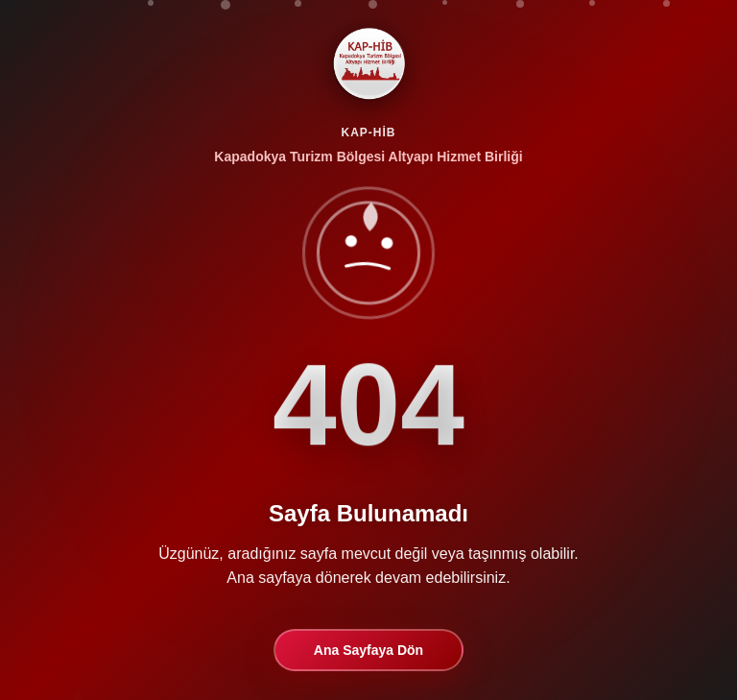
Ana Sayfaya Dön (368, 650)
